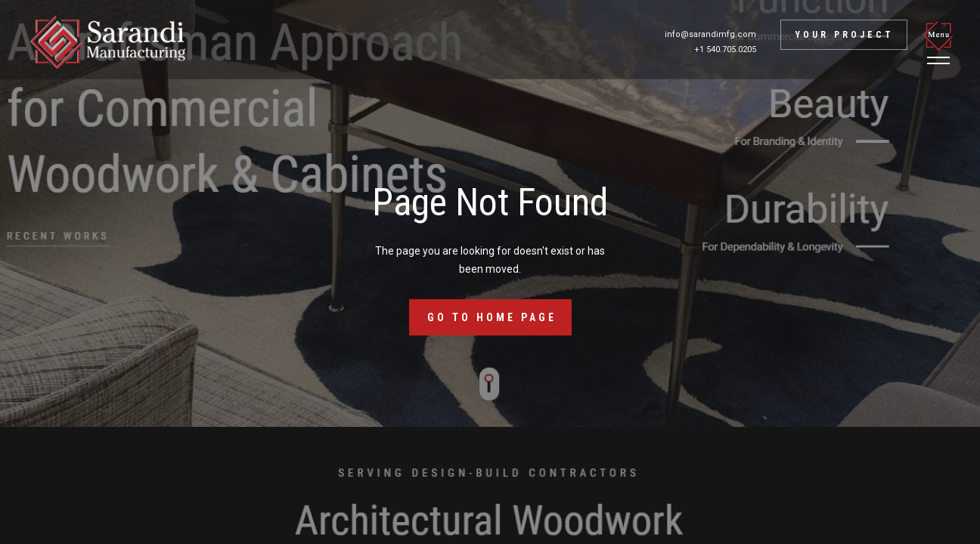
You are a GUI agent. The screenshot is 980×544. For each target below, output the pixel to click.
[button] (941, 42)
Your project (845, 35)
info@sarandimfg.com (710, 34)
